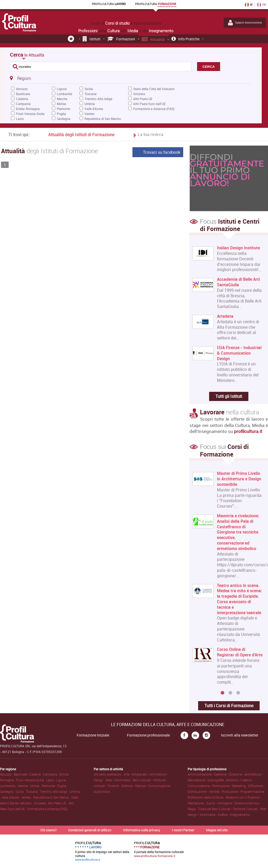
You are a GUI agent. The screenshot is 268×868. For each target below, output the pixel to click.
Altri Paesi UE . (58, 803)
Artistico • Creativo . (240, 780)
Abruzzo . (7, 774)
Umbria (90, 104)
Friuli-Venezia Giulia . (31, 780)
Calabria (22, 99)
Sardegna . (8, 792)
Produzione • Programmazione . (244, 792)
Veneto (90, 114)
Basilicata (23, 94)
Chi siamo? (48, 830)
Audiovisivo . (103, 792)
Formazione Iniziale (93, 735)
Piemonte (63, 109)
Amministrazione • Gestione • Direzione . (216, 774)
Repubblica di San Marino (103, 119)
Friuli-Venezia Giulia (30, 114)
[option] (228, 580)
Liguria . (62, 780)
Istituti (92, 39)
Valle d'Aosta (94, 109)
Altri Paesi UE (143, 99)
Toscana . (33, 792)
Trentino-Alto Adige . (55, 792)
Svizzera (139, 94)
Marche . (24, 786)
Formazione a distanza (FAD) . (48, 809)
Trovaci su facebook (162, 152)
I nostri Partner (183, 830)
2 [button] (230, 693)
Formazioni (121, 39)
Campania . (51, 774)
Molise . (36, 786)
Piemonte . (49, 786)
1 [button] (222, 693)
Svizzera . (41, 803)
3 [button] (238, 693)
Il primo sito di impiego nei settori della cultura (102, 851)
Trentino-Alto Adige (98, 99)
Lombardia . (9, 786)
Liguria (62, 89)
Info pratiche (185, 39)
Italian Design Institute (238, 248)
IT (249, 5)
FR (261, 5)
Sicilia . (21, 792)
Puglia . (62, 786)
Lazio (20, 119)
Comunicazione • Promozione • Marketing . (218, 786)
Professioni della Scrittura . (207, 797)
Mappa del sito (217, 830)
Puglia (61, 114)
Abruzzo (22, 89)
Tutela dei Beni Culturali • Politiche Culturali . (229, 809)
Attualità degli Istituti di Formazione (81, 135)
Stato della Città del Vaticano (154, 89)
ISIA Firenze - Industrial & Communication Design (239, 353)
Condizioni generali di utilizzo (90, 830)
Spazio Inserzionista (245, 23)
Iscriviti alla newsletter (240, 735)
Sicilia (89, 89)
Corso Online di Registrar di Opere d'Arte (240, 652)
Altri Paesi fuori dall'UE (149, 104)
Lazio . (51, 780)
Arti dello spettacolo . (109, 774)
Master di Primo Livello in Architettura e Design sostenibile (239, 479)
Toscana (91, 94)
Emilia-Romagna (28, 109)
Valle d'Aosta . (11, 797)
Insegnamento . (241, 815)
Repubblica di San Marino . (52, 797)
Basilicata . (22, 774)
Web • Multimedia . (119, 780)
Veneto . (27, 797)
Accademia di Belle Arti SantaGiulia (238, 282)
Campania (23, 104)
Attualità (153, 39)
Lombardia (65, 94)
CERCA (208, 67)
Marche (62, 99)
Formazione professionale (148, 735)
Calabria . (36, 774)
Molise (61, 104)
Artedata (225, 316)
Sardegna (64, 119)
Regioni (20, 78)
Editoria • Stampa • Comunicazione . (147, 786)
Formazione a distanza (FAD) (154, 109)
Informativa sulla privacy (142, 830)
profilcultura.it (248, 431)
